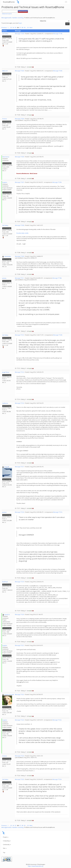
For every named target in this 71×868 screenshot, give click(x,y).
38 (22, 28)
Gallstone (5, 403)
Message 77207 (19, 182)
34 (13, 28)
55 (28, 28)
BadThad (5, 582)
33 (11, 28)
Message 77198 (58, 34)
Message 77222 (19, 694)
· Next (31, 28)
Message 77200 (19, 34)
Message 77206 (19, 157)
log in (20, 23)
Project (6, 837)
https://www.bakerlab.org (35, 866)
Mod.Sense (6, 157)
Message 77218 (19, 512)
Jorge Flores (6, 372)
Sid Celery (5, 34)
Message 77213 (19, 335)
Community (7, 844)
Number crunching (18, 18)
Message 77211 (19, 278)
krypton (5, 182)
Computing (7, 841)
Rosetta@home (9, 2)
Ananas (5, 119)
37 (20, 28)
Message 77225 (19, 779)
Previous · (5, 28)
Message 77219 (19, 582)
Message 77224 (19, 756)
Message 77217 (19, 467)
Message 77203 (19, 71)
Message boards (7, 18)
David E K (7, 615)
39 (25, 28)
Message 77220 (19, 614)
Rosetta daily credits (22, 233)
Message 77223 (19, 720)
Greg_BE (7, 467)
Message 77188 (57, 278)
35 (16, 28)
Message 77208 (19, 225)
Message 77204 (19, 119)
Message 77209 (19, 256)
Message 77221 (19, 645)
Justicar (4, 512)
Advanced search (7, 14)
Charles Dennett (9, 695)
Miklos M (5, 71)
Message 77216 (19, 403)
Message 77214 (19, 372)
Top (4, 852)
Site (5, 848)
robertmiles (8, 256)
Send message (7, 36)
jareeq (4, 278)
